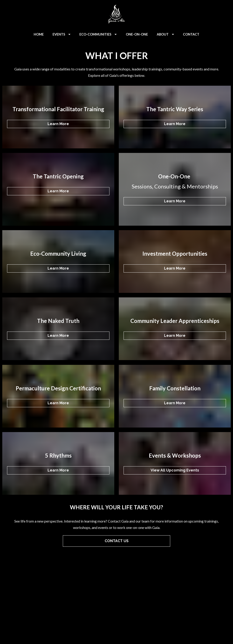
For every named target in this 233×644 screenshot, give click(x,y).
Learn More (58, 124)
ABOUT (165, 34)
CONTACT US (117, 541)
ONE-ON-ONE (137, 34)
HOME (39, 34)
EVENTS (62, 34)
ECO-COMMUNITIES (98, 34)
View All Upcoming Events (175, 470)
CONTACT (191, 34)
